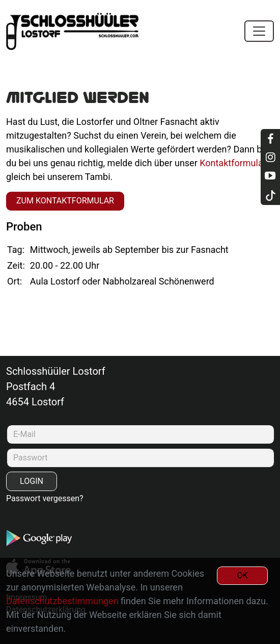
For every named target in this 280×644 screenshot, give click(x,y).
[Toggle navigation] (259, 31)
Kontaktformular (233, 163)
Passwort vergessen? (45, 498)
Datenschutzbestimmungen (62, 601)
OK (242, 575)
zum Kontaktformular (65, 201)
